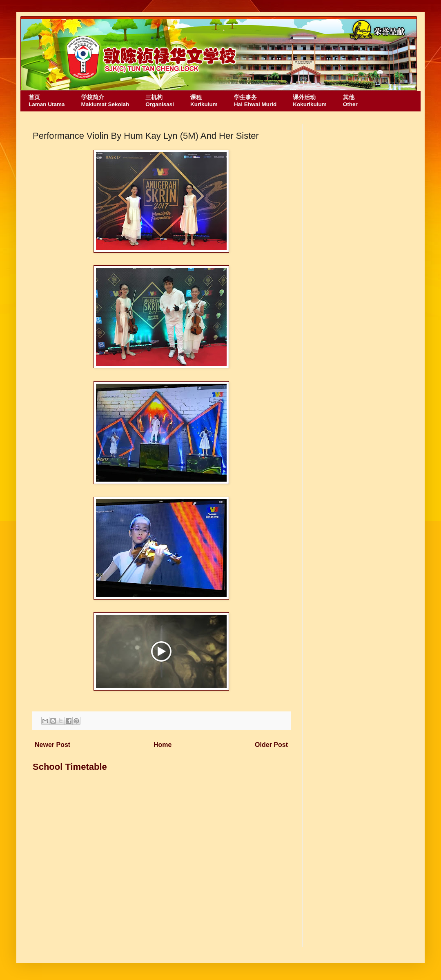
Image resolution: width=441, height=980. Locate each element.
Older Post (271, 745)
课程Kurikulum (204, 101)
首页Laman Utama (47, 101)
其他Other (350, 101)
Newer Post (52, 745)
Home (163, 745)
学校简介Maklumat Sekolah (105, 101)
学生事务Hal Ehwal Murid (255, 101)
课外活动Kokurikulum (310, 101)
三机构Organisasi (160, 101)
